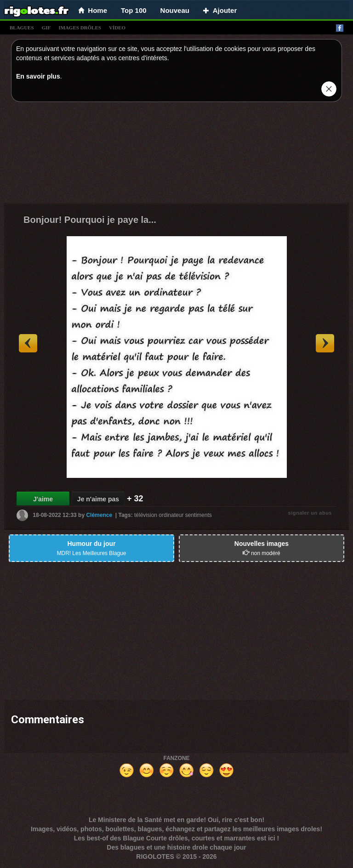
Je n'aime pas (98, 499)
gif (46, 28)
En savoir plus (38, 76)
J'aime (43, 499)
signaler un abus (310, 513)
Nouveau (175, 10)
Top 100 (134, 10)
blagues (22, 28)
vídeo (117, 28)
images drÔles (80, 28)
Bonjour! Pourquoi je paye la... (90, 220)
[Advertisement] (176, 155)
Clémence (99, 515)
